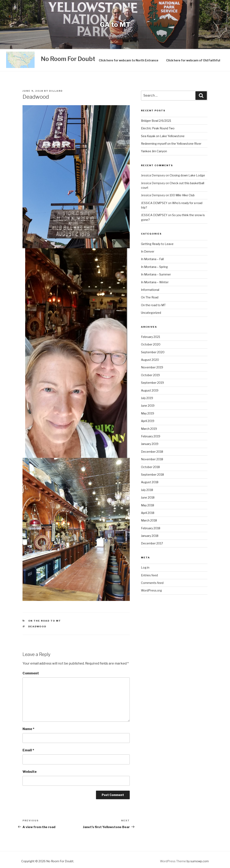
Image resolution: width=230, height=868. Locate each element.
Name (28, 729)
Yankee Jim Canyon (154, 151)
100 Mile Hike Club (182, 195)
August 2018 (150, 482)
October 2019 (150, 375)
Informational (150, 290)
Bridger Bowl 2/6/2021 (156, 121)
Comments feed (152, 583)
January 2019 (150, 444)
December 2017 (152, 543)
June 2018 (148, 497)
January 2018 (150, 536)
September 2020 (153, 352)
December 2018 (152, 452)
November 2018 (152, 459)
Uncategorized (151, 313)
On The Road (150, 297)
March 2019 (149, 429)
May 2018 (148, 505)
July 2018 (147, 490)
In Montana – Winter (155, 282)
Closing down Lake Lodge (187, 175)
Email (28, 750)
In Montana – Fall (152, 259)
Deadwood (37, 626)
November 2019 (152, 367)
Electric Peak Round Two (158, 128)
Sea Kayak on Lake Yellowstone (163, 136)
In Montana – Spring (154, 267)
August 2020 (150, 360)
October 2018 (150, 467)
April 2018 (148, 513)
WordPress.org (151, 590)
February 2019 (151, 436)
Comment (31, 673)
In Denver (148, 251)
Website (30, 772)
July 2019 (147, 398)
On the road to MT (45, 621)
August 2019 (150, 390)
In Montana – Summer (156, 274)
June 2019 (148, 406)
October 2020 (151, 344)
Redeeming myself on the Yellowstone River (171, 144)
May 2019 (148, 413)
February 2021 (151, 337)
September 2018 (152, 475)
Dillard (56, 91)
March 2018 (149, 520)
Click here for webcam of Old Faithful (193, 60)
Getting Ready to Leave (157, 244)
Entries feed (149, 575)
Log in (145, 567)
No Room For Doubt (68, 59)
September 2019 (152, 383)
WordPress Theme (173, 861)
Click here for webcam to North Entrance (129, 60)
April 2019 (148, 421)
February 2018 (151, 528)
